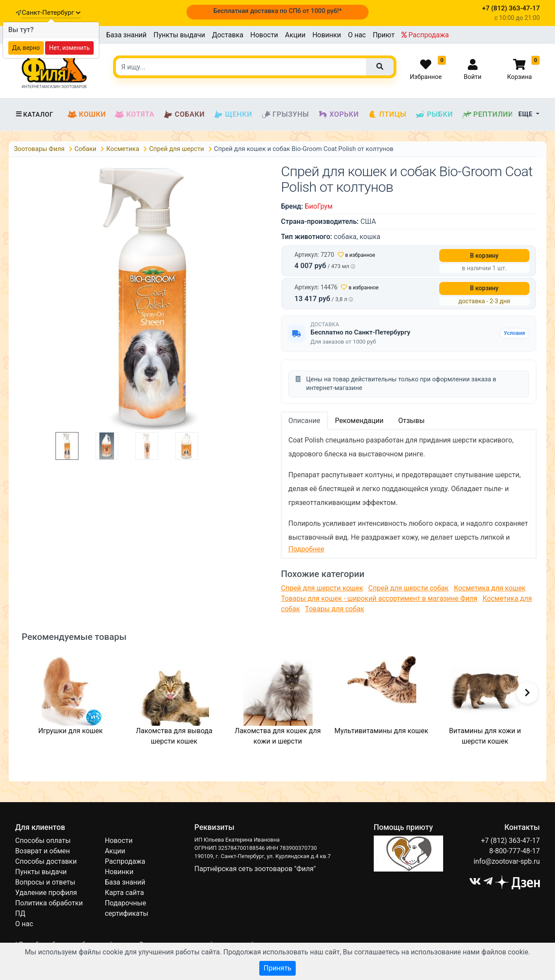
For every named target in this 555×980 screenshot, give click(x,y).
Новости (264, 35)
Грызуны (285, 115)
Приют (384, 35)
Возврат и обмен (42, 851)
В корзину (484, 256)
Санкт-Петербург (51, 13)
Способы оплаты (43, 841)
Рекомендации (359, 421)
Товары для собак (334, 609)
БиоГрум (319, 206)
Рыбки (434, 115)
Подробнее (306, 549)
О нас (357, 35)
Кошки (87, 115)
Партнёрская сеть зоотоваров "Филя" (255, 869)
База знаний (126, 35)
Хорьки (338, 115)
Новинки (326, 35)
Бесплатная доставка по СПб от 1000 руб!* (277, 11)
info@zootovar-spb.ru (507, 861)
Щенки (233, 115)
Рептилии (488, 115)
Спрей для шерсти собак (408, 588)
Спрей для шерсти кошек (322, 588)
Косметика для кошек (490, 588)
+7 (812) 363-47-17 (510, 841)
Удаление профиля (46, 893)
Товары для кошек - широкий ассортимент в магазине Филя (379, 598)
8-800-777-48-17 (514, 851)
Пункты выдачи (179, 35)
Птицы (387, 115)
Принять (277, 968)
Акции (295, 35)
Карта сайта (124, 893)
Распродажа (425, 35)
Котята (134, 115)
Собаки (184, 115)
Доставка (228, 35)
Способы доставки (46, 861)
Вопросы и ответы (45, 882)
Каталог (34, 115)
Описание (304, 421)
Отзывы (411, 421)
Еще (527, 114)
